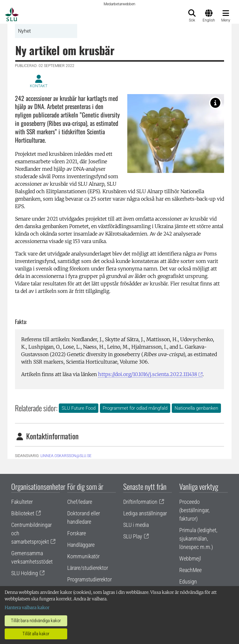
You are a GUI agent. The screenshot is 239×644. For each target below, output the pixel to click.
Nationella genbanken (196, 408)
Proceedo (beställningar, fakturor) (194, 510)
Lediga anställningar (145, 513)
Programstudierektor (89, 579)
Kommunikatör (83, 556)
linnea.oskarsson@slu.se (66, 456)
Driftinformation (140, 502)
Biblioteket (23, 513)
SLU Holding (25, 573)
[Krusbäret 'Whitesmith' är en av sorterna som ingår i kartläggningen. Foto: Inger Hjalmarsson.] (215, 103)
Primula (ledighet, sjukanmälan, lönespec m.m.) (198, 539)
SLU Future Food (79, 408)
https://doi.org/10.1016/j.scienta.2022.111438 (148, 374)
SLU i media (136, 525)
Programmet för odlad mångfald (135, 408)
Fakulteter (22, 502)
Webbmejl (190, 558)
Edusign (188, 582)
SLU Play (133, 536)
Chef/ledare (80, 502)
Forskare (77, 533)
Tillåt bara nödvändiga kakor (36, 621)
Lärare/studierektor (88, 568)
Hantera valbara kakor (27, 608)
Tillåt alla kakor (36, 634)
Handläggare (81, 545)
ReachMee (190, 570)
